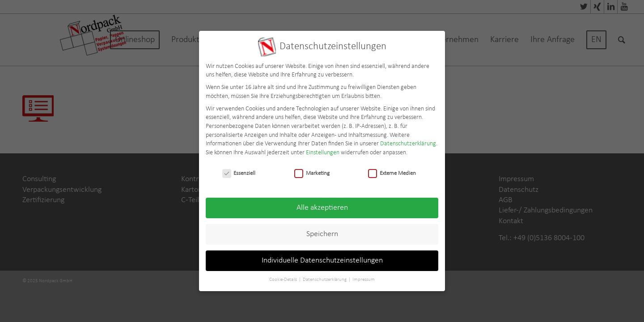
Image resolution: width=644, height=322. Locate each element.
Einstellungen (323, 150)
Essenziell (239, 171)
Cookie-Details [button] (284, 278)
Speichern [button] (322, 232)
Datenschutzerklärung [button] (325, 278)
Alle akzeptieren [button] (322, 206)
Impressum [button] (364, 278)
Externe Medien (392, 171)
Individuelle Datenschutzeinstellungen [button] (322, 259)
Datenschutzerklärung (408, 142)
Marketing (312, 171)
